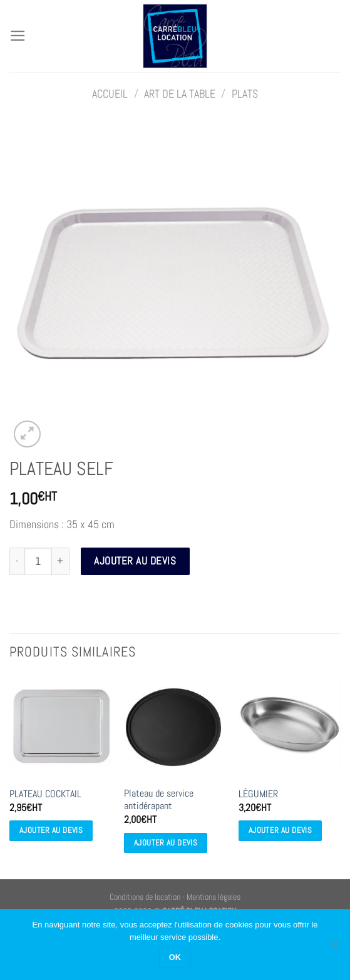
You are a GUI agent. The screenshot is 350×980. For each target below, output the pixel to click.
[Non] (334, 948)
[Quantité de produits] (38, 561)
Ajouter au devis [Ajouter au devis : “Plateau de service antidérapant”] (166, 843)
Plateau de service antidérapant (159, 800)
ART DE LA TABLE (180, 94)
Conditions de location (145, 897)
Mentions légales (214, 897)
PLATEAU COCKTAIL (45, 794)
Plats (245, 94)
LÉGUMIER (258, 794)
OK (175, 957)
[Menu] (18, 36)
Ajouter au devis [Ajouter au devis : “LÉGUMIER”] (280, 830)
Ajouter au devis (135, 561)
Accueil (110, 94)
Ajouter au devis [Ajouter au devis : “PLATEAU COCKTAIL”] (51, 830)
